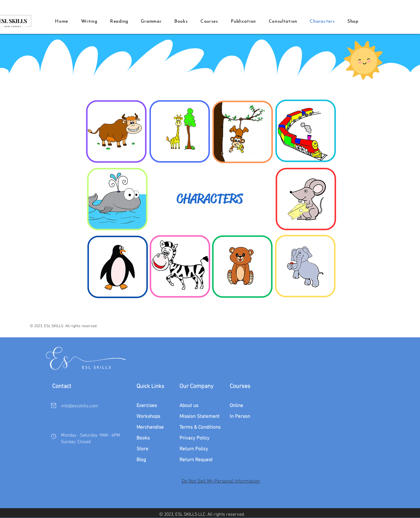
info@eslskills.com (80, 406)
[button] (181, 21)
